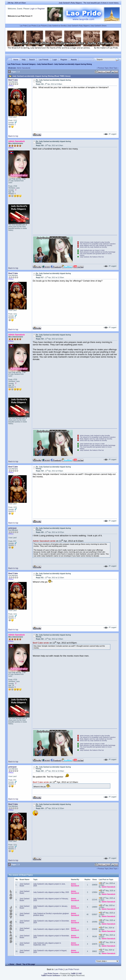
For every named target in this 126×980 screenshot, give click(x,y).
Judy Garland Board (45, 64)
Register (41, 9)
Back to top (13, 136)
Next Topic (113, 68)
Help (24, 60)
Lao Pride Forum (14, 64)
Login (32, 9)
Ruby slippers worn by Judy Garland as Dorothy (96, 245)
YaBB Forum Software (51, 975)
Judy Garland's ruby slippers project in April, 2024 (51, 929)
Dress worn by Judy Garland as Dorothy (93, 247)
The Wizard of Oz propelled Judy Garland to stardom (98, 244)
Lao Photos (32, 26)
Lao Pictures (42, 26)
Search (32, 60)
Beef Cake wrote (41, 643)
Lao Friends (44, 60)
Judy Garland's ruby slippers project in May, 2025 (51, 892)
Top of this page (29, 964)
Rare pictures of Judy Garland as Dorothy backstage (98, 252)
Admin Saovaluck (23, 68)
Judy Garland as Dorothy (57, 26)
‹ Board (18, 964)
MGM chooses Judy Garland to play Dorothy (95, 242)
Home (16, 60)
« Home (11, 964)
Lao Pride (23, 26)
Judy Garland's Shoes (99, 26)
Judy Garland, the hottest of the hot (92, 257)
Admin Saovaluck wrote (44, 541)
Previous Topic (103, 68)
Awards (74, 60)
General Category (29, 64)
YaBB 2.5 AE (76, 973)
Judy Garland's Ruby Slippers (78, 26)
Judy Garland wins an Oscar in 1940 (92, 250)
